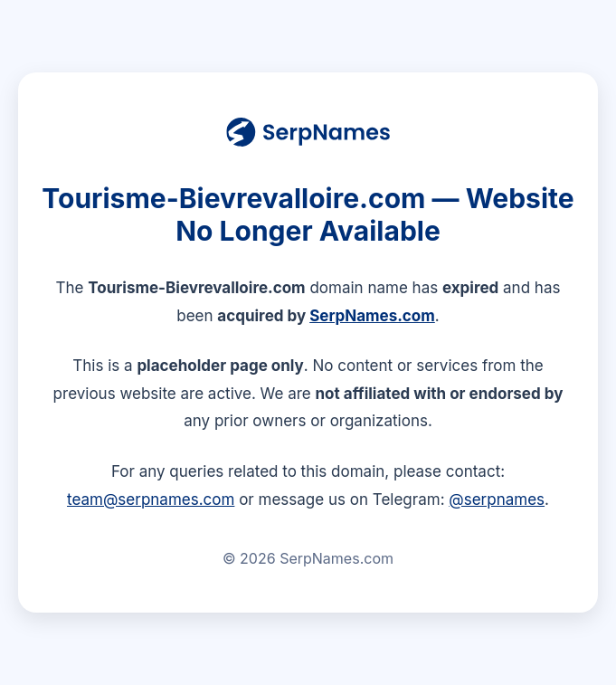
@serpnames (497, 499)
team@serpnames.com (151, 499)
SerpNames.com (372, 316)
